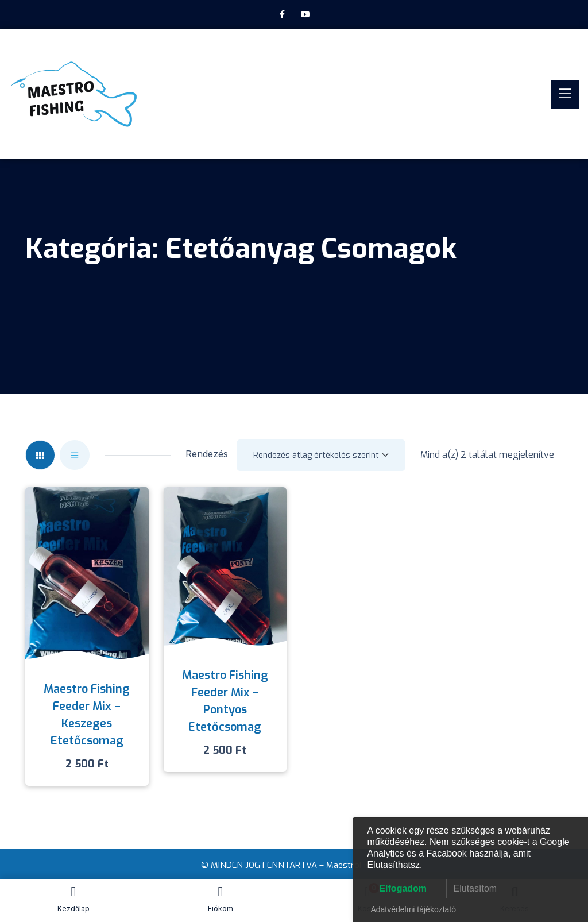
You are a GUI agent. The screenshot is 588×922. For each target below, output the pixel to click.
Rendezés (207, 454)
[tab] (40, 455)
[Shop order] (321, 455)
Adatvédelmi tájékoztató (413, 909)
